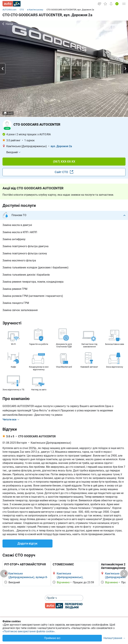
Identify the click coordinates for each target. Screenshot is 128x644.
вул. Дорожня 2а (61, 146)
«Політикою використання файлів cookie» (29, 631)
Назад (8, 24)
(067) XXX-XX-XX (64, 161)
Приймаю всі (52, 638)
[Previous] (4, 574)
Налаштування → (114, 638)
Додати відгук (27, 543)
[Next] (124, 574)
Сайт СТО (64, 172)
